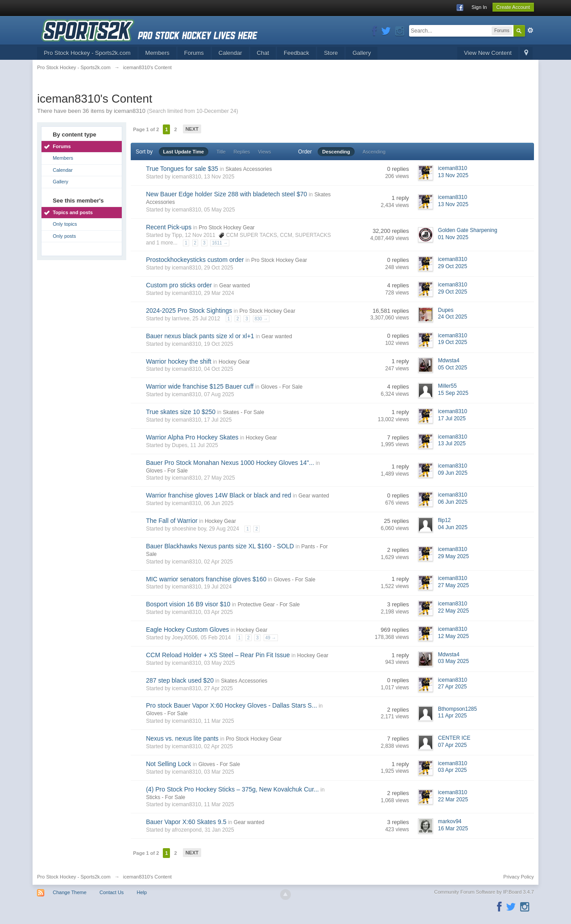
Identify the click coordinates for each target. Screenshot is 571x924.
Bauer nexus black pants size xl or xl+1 (200, 336)
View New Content (488, 53)
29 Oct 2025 (453, 266)
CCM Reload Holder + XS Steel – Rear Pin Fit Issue (218, 655)
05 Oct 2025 (453, 368)
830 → (261, 319)
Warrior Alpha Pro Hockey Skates (192, 437)
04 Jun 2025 (453, 527)
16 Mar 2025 (453, 829)
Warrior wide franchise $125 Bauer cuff (200, 386)
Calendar (230, 53)
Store (331, 53)
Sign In (479, 7)
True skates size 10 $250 (181, 412)
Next (192, 129)
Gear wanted (234, 286)
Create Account (513, 7)
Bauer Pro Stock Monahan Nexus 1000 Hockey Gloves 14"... (230, 463)
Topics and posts (73, 212)
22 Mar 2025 (453, 800)
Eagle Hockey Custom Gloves (187, 630)
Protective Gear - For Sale (269, 605)
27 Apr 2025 (453, 687)
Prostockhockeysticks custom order (195, 260)
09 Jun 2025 (453, 473)
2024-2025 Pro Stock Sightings (189, 311)
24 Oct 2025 (453, 317)
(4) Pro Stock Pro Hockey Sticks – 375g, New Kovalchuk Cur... (232, 789)
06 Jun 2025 (453, 502)
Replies (242, 152)
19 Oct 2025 (453, 342)
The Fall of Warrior (172, 521)
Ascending (374, 152)
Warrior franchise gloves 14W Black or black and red (219, 495)
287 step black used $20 (180, 680)
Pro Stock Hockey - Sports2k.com (87, 53)
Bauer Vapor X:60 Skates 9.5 (186, 822)
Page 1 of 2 (146, 129)
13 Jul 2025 (452, 443)
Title (221, 152)
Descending (336, 152)
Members (157, 53)
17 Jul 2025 (452, 418)
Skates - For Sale (243, 412)
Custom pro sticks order (179, 285)
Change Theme (70, 892)
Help (142, 892)
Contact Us (112, 892)
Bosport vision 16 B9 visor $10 (188, 604)
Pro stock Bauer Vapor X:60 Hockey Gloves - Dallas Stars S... (231, 705)
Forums (194, 53)
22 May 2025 (453, 611)
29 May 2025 (453, 556)
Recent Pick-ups (169, 227)
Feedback (296, 53)
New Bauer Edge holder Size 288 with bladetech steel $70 (226, 194)
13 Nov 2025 (453, 175)
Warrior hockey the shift (179, 361)
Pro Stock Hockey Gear (226, 228)
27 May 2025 (453, 585)
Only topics (65, 224)
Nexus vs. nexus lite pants (182, 738)
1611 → (220, 243)
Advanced (530, 30)
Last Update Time (184, 152)
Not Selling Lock (168, 764)
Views (264, 152)
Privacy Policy (518, 877)
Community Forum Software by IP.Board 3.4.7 (484, 892)
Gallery (362, 53)
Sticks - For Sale (166, 797)
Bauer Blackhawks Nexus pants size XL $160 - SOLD (220, 546)
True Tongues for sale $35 (182, 169)
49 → (271, 638)
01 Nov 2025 (453, 237)
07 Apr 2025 (453, 745)
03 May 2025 (453, 661)
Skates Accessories (248, 169)
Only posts (64, 236)
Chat (263, 53)
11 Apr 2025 (453, 716)
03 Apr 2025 (453, 770)
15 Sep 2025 (453, 393)
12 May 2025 (453, 636)
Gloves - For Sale (282, 387)
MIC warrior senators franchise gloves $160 (206, 579)
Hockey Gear (234, 362)
